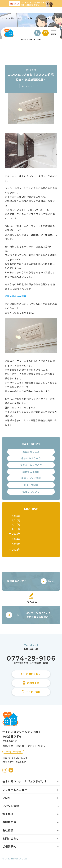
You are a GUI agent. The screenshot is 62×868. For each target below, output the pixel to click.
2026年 (16, 516)
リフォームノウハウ (31, 465)
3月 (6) (16, 520)
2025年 (16, 534)
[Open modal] (53, 33)
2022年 (16, 549)
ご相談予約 (9, 846)
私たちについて (31, 492)
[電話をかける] (37, 33)
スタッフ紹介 (31, 485)
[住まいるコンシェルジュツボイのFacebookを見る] (11, 770)
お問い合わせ (11, 838)
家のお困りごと (31, 452)
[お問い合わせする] (45, 33)
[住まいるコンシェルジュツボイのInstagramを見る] (5, 770)
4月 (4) (16, 524)
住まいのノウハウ (30, 86)
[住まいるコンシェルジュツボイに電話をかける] (31, 660)
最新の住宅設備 (31, 472)
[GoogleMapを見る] (13, 752)
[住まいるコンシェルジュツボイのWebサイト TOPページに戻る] (9, 33)
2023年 (16, 544)
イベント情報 (11, 806)
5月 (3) (16, 529)
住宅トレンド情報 (31, 478)
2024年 (16, 539)
